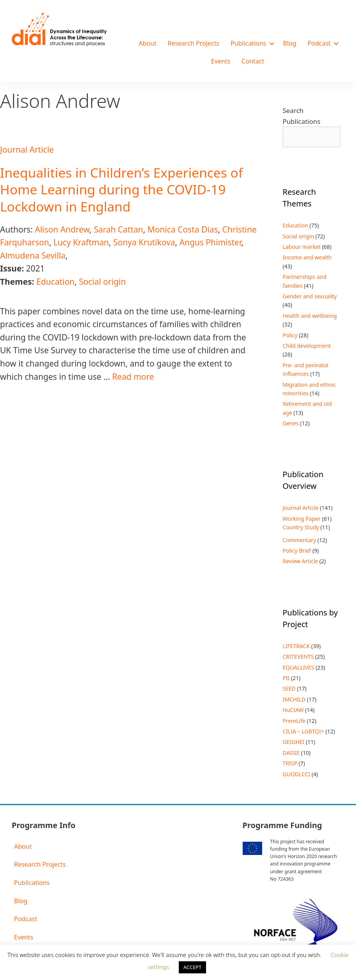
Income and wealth (307, 257)
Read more (133, 377)
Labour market (302, 247)
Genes (291, 423)
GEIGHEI (294, 742)
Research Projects (193, 43)
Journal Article (27, 150)
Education (55, 282)
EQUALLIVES (299, 667)
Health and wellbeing (310, 316)
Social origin (102, 282)
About (147, 43)
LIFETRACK (296, 646)
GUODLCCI (297, 774)
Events (221, 61)
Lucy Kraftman (81, 242)
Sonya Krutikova (144, 242)
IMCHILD (294, 699)
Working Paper (302, 519)
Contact (253, 61)
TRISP (290, 763)
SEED (289, 688)
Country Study (301, 527)
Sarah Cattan (119, 229)
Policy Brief (297, 551)
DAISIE (291, 753)
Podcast (319, 43)
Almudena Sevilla (33, 256)
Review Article (300, 561)
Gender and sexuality (310, 296)
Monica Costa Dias (183, 229)
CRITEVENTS (298, 657)
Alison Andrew (62, 229)
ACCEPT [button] (193, 967)
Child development (307, 346)
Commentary (300, 540)
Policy (290, 335)
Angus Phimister (211, 242)
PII (286, 678)
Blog (290, 43)
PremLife (294, 721)
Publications (248, 43)
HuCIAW (293, 710)
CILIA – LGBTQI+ (303, 731)
